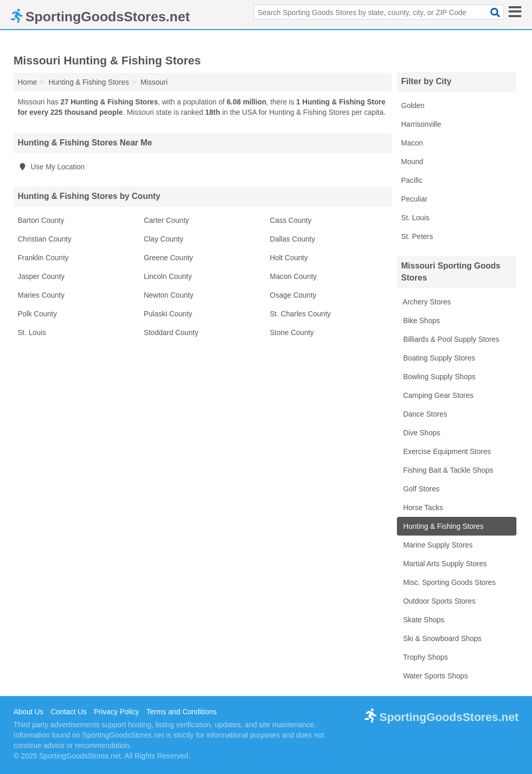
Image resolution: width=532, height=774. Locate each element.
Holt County (289, 258)
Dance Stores (424, 414)
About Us (29, 712)
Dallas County (292, 239)
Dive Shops (421, 433)
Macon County (293, 276)
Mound (412, 162)
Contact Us (68, 712)
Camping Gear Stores (437, 395)
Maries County (41, 295)
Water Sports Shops (435, 676)
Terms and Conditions (182, 712)
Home (27, 82)
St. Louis (32, 332)
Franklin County (43, 258)
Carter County (167, 220)
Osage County (293, 295)
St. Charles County (300, 314)
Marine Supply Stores (437, 545)
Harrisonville (421, 124)
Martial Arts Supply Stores (444, 564)
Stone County (292, 332)
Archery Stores (426, 302)
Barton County (41, 220)
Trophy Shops (424, 657)
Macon (412, 143)
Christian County (45, 239)
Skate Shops (423, 620)
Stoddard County (171, 332)
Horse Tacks (422, 508)
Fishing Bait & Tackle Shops (447, 470)
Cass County (290, 220)
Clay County (164, 239)
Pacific (412, 180)
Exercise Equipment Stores (446, 451)
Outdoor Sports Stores (438, 601)
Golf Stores (420, 489)
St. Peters (417, 236)
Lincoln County (168, 276)
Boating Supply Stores (438, 358)
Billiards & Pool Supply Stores (450, 339)
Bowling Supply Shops (438, 377)
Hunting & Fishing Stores (442, 526)
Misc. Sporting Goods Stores (448, 582)
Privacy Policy (117, 712)
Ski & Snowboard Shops (441, 638)
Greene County (169, 258)
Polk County (37, 314)
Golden (413, 105)
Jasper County (41, 276)
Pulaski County (168, 314)
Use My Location (51, 167)
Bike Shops (421, 321)
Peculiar (414, 199)
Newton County (169, 295)
